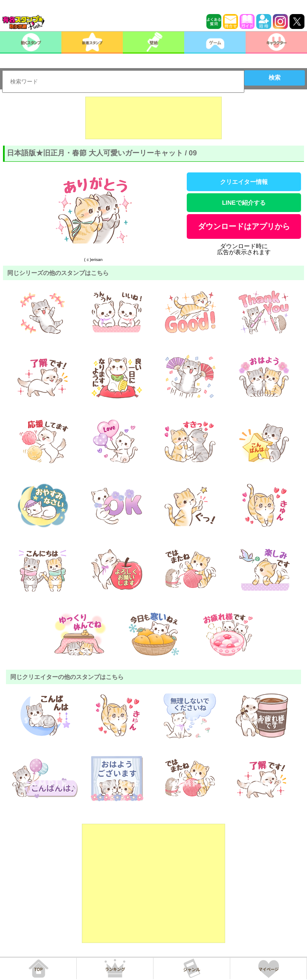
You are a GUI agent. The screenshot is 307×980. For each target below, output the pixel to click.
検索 (275, 77)
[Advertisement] (153, 118)
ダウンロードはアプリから (244, 226)
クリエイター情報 (244, 182)
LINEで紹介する (244, 203)
